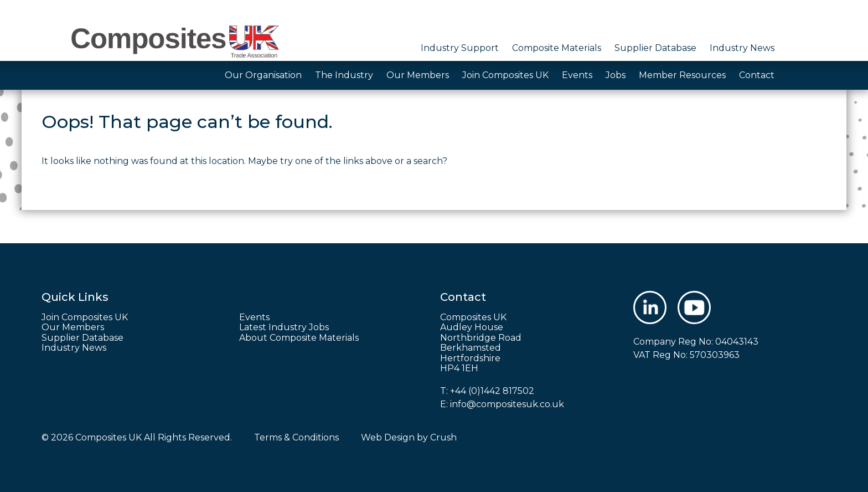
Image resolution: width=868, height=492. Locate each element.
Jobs (616, 75)
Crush (443, 437)
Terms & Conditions (296, 437)
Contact (757, 75)
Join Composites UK (505, 75)
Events (577, 75)
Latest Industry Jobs (284, 327)
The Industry (344, 75)
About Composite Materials (299, 338)
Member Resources (682, 75)
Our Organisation (263, 75)
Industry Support (460, 48)
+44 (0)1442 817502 (492, 391)
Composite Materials (557, 48)
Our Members (418, 75)
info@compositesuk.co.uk (507, 404)
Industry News (742, 48)
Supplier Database (655, 48)
